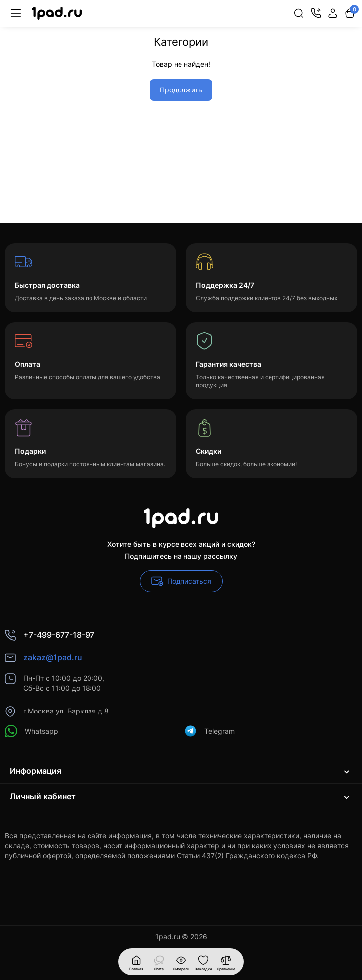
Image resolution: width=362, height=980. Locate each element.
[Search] (299, 13)
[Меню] (16, 13)
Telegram (210, 731)
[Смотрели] (159, 962)
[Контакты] (316, 13)
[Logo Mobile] (57, 14)
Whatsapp (32, 731)
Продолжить (181, 90)
